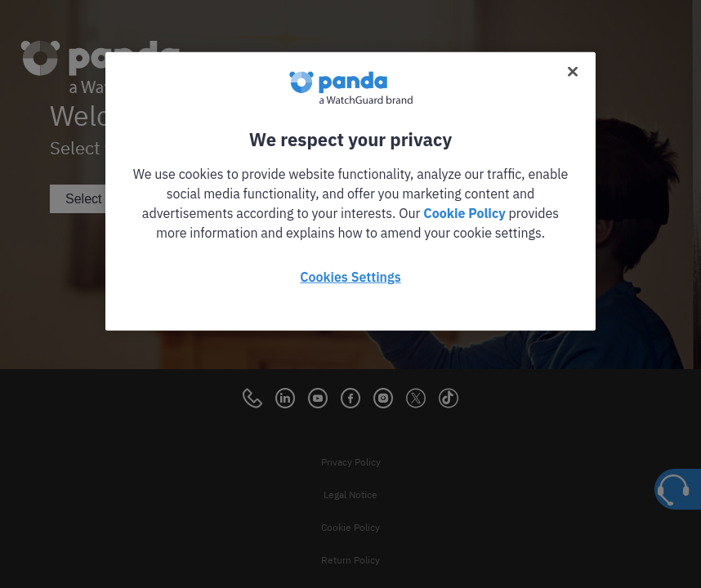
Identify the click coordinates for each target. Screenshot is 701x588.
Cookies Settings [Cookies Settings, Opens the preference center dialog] (350, 277)
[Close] (573, 72)
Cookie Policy (464, 213)
